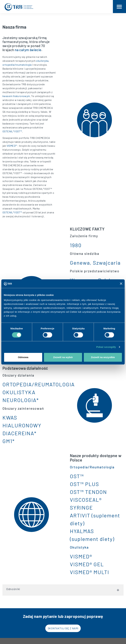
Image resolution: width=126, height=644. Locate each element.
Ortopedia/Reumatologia (92, 467)
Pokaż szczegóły (106, 347)
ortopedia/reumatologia (17, 65)
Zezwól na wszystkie (103, 357)
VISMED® (12, 146)
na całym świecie (28, 50)
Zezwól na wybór (63, 357)
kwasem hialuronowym (16, 96)
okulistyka (42, 61)
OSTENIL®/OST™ (12, 131)
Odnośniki (63, 588)
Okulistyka (79, 547)
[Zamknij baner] (121, 284)
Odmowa (23, 357)
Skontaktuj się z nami (63, 628)
